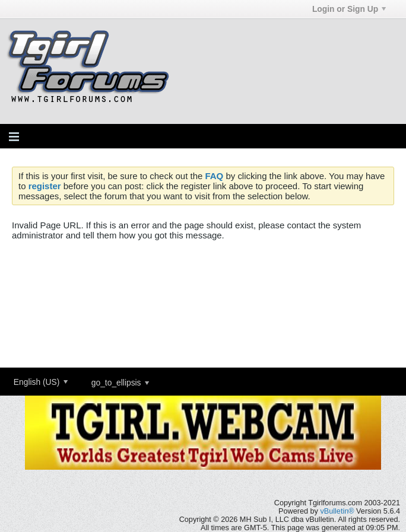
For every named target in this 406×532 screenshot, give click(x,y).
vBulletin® (337, 511)
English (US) (41, 382)
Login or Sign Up (349, 9)
